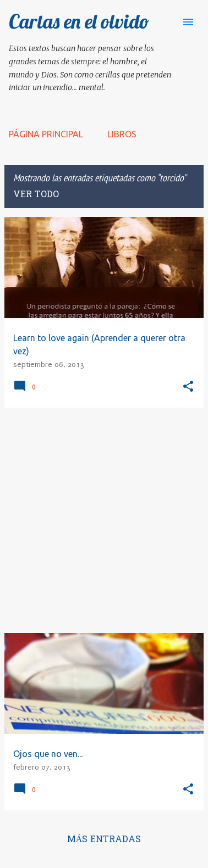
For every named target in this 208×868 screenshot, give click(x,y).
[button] (188, 387)
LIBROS (122, 134)
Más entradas (104, 840)
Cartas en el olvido (79, 21)
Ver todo (36, 195)
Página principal (46, 134)
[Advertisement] (104, 520)
